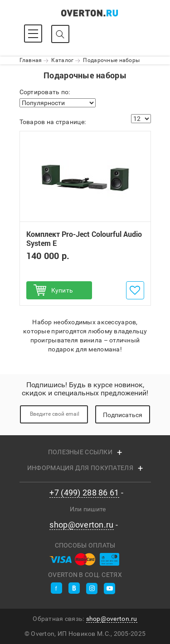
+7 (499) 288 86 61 (84, 493)
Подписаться (123, 415)
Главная (31, 60)
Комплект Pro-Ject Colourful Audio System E (84, 239)
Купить (62, 290)
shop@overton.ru (81, 525)
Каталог (62, 60)
